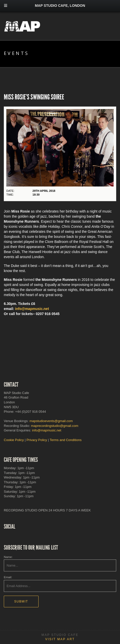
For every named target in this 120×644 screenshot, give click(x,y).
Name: (8, 557)
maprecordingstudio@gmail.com (55, 426)
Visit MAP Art (60, 639)
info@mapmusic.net (32, 309)
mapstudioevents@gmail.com (51, 421)
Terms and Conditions (66, 440)
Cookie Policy (14, 440)
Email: (8, 577)
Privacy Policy (37, 440)
